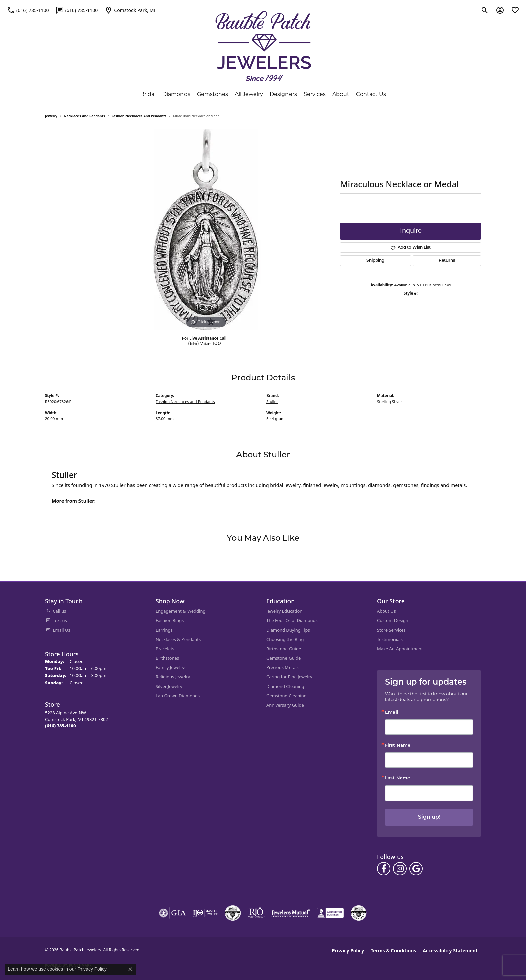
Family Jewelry (170, 667)
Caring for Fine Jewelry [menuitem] (289, 677)
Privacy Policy (348, 951)
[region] (206, 229)
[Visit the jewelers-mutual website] (291, 913)
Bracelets (165, 649)
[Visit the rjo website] (256, 913)
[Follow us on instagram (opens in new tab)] (400, 869)
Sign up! (429, 817)
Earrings (164, 630)
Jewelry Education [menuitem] (284, 611)
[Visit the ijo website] (205, 913)
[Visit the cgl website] (359, 913)
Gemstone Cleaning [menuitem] (286, 696)
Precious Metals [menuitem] (282, 667)
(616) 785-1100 (204, 344)
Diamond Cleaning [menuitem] (285, 686)
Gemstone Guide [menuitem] (283, 658)
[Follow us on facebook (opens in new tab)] (384, 869)
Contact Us (371, 94)
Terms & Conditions (393, 951)
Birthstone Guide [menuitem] (284, 649)
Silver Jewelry (169, 686)
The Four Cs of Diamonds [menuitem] (292, 620)
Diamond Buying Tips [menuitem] (288, 630)
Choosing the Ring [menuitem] (285, 639)
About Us (386, 611)
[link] (28, 10)
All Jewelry (249, 94)
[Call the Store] (61, 726)
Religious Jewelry (173, 677)
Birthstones (167, 658)
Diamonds (176, 94)
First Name (398, 745)
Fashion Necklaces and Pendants (139, 116)
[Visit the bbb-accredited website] (330, 913)
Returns (447, 261)
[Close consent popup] (130, 969)
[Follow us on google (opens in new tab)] (416, 869)
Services (315, 94)
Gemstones (213, 94)
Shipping (375, 261)
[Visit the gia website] (172, 913)
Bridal (148, 94)
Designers (283, 94)
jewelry (51, 116)
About (341, 94)
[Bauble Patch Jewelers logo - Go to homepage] (263, 46)
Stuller (272, 402)
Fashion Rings (170, 620)
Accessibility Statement (450, 951)
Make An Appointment (400, 649)
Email (392, 713)
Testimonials (390, 639)
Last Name (398, 778)
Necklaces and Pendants (85, 116)
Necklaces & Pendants (178, 639)
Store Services (391, 630)
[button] (485, 10)
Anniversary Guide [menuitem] (285, 705)
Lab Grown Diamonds (178, 696)
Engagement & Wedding (180, 611)
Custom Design (393, 620)
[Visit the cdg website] (233, 913)
